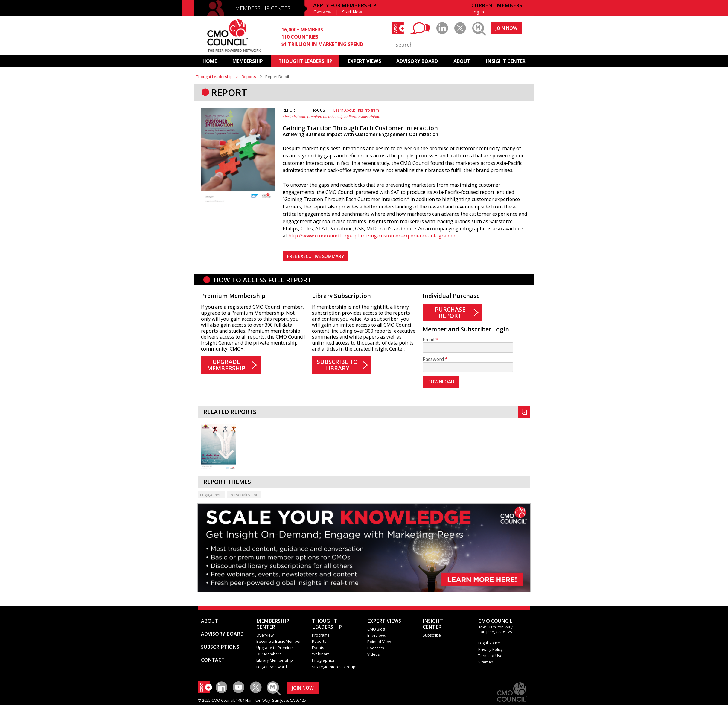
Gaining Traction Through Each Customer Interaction (360, 128)
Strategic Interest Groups (335, 667)
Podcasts (376, 648)
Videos (374, 654)
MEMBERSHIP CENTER (263, 8)
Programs (321, 635)
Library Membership (275, 660)
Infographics (323, 660)
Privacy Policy (491, 649)
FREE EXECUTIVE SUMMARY (316, 256)
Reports (249, 77)
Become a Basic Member (279, 641)
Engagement (211, 495)
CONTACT (213, 660)
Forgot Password (272, 667)
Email (428, 340)
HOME (210, 61)
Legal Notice (489, 643)
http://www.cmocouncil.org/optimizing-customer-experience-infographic (372, 236)
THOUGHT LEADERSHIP (305, 61)
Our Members (269, 654)
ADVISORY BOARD (417, 61)
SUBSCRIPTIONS (220, 647)
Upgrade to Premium (275, 648)
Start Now (352, 12)
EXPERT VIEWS (364, 61)
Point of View (379, 642)
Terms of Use (490, 656)
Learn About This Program (356, 110)
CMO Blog (376, 629)
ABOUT (462, 61)
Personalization (244, 495)
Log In (478, 12)
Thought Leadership (214, 77)
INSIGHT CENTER (506, 61)
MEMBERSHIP (248, 61)
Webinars (321, 654)
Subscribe (432, 635)
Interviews (377, 635)
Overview (322, 12)
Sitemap (486, 662)
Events (318, 648)
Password (433, 359)
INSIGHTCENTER (433, 624)
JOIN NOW (507, 28)
